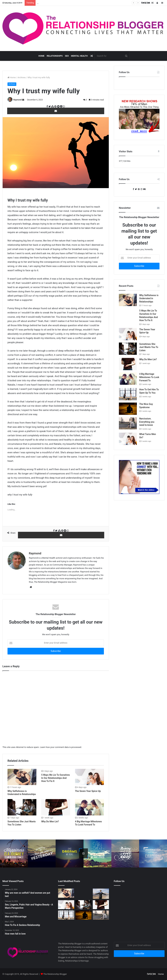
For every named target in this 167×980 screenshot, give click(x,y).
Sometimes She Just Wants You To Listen (149, 347)
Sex (67, 56)
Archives (22, 77)
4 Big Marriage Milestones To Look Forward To (149, 377)
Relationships (55, 56)
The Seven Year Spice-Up (88, 791)
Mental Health (79, 56)
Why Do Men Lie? (50, 821)
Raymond (18, 100)
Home (42, 56)
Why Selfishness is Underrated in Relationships (149, 298)
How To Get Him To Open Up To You (54, 3)
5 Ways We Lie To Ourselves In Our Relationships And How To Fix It (56, 778)
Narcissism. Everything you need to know (147, 422)
